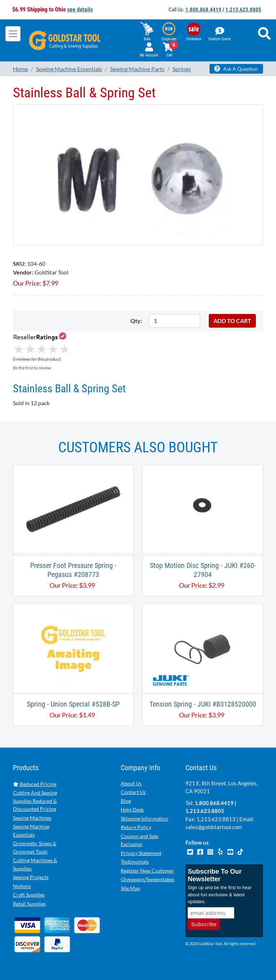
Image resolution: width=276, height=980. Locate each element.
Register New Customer (147, 871)
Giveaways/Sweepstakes (148, 879)
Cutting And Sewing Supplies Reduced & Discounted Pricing (35, 801)
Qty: (136, 321)
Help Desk (132, 810)
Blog (126, 801)
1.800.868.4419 (203, 10)
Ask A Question (236, 69)
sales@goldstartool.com (214, 827)
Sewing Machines (32, 818)
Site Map (130, 888)
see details (80, 10)
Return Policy (136, 827)
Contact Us (133, 792)
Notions (22, 886)
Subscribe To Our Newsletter (215, 875)
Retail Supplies (29, 904)
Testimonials (135, 862)
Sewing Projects (31, 877)
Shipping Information (144, 819)
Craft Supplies (29, 895)
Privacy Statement (141, 853)
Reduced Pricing (35, 784)
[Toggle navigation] (13, 34)
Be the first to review (32, 368)
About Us (131, 783)
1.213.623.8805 (243, 10)
